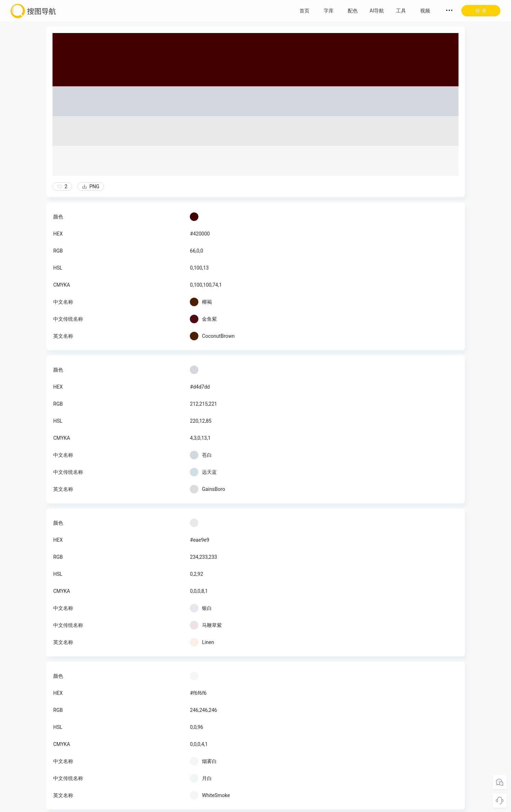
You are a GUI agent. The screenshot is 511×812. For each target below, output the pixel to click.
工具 (401, 11)
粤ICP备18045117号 (304, 805)
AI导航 (377, 11)
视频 (425, 11)
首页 (304, 11)
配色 (353, 11)
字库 (329, 11)
